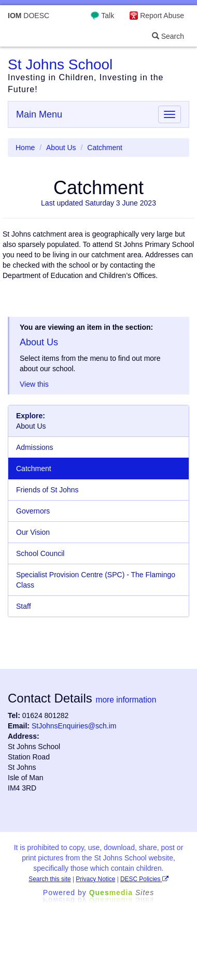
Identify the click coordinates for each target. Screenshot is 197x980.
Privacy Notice (95, 879)
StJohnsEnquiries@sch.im (74, 726)
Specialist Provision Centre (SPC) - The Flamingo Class (96, 580)
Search (168, 36)
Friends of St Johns (47, 490)
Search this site (50, 879)
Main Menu (39, 114)
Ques (122, 893)
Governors (33, 511)
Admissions (35, 447)
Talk (108, 16)
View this (34, 384)
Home (25, 148)
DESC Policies (144, 879)
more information (126, 700)
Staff (24, 606)
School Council (40, 553)
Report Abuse (162, 16)
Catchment (34, 469)
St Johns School (60, 64)
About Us (61, 148)
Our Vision (33, 532)
